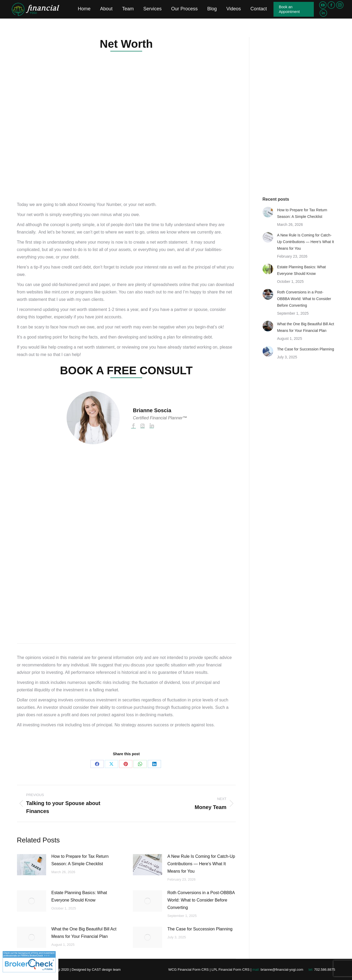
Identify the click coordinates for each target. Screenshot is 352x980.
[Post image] (32, 865)
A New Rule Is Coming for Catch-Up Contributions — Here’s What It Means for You (201, 864)
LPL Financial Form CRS (230, 970)
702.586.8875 (325, 970)
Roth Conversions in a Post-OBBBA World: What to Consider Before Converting (201, 900)
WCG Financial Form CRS (188, 970)
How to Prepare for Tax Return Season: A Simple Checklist (80, 860)
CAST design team (106, 970)
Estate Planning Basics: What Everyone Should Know (79, 896)
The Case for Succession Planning (200, 929)
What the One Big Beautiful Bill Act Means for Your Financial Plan (84, 933)
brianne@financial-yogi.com (282, 970)
